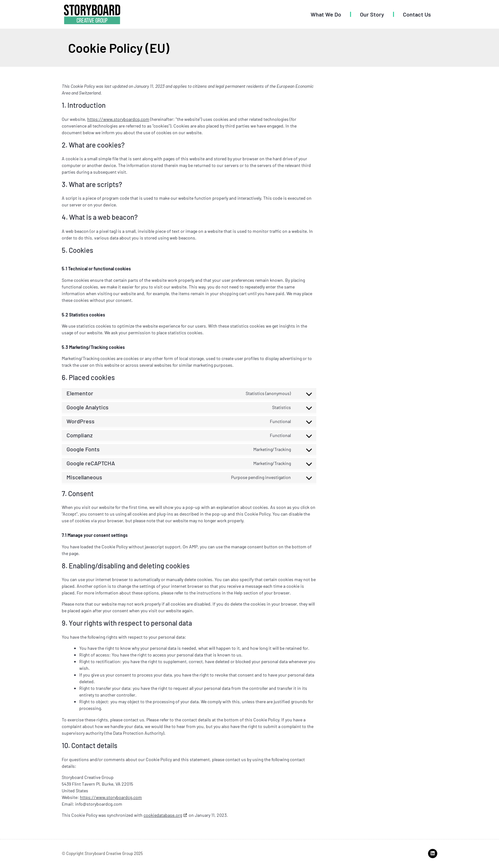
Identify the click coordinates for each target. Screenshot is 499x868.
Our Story (372, 14)
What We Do (326, 14)
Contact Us (417, 14)
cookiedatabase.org (163, 815)
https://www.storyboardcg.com (118, 119)
